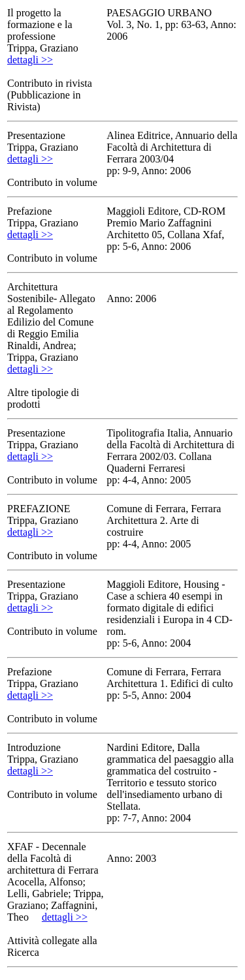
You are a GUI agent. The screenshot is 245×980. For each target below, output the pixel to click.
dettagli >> (30, 60)
